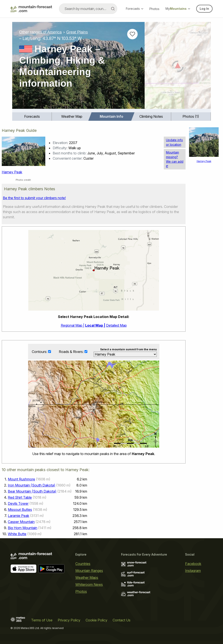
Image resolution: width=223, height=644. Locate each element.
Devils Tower (18, 503)
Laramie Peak (19, 516)
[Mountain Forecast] (31, 9)
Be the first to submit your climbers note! (34, 198)
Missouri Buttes (20, 510)
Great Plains (77, 32)
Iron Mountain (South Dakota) (32, 485)
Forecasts (135, 9)
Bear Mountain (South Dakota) (32, 491)
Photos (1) (191, 116)
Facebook (193, 564)
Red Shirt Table (20, 497)
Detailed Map (116, 325)
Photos (154, 9)
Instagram (193, 571)
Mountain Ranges (89, 571)
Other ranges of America (40, 32)
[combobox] (88, 9)
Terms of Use (42, 620)
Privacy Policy (69, 620)
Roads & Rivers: (72, 352)
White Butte (17, 534)
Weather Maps (87, 578)
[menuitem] (32, 117)
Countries (83, 564)
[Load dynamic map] (178, 67)
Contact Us (122, 620)
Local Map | (95, 325)
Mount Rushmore (21, 479)
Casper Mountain (21, 522)
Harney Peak (12, 172)
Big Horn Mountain (23, 528)
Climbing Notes (151, 116)
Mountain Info (111, 116)
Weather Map (72, 116)
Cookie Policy (96, 620)
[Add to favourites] (132, 34)
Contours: (40, 352)
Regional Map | (73, 325)
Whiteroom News (89, 584)
